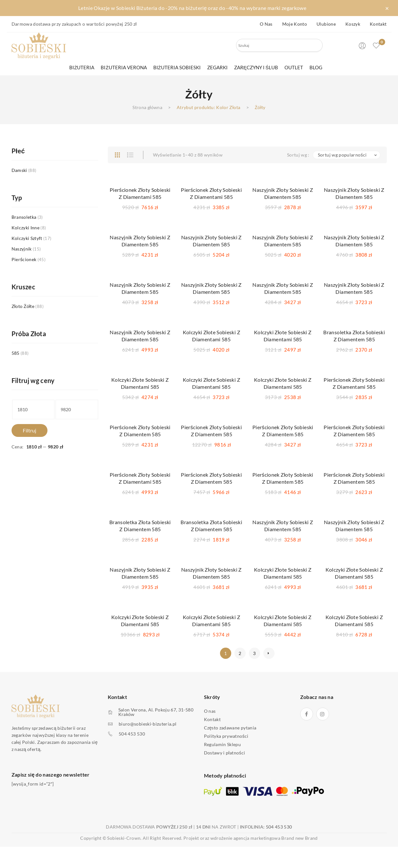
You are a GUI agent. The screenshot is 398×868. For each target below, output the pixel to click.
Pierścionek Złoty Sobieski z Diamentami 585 (140, 193)
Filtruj (30, 430)
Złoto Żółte (23, 306)
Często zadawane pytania (230, 728)
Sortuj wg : (298, 155)
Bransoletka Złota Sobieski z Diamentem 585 (354, 336)
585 (16, 353)
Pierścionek (24, 259)
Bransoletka (24, 217)
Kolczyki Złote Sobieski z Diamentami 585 (212, 336)
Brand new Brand (299, 838)
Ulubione (326, 24)
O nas (266, 24)
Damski (19, 170)
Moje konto (295, 24)
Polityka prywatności (226, 736)
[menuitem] (82, 67)
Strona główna (147, 107)
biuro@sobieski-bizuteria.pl (148, 724)
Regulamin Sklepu (223, 744)
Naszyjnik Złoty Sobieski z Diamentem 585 (283, 193)
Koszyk (353, 24)
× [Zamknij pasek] (387, 8)
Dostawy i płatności (225, 753)
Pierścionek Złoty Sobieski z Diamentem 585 (140, 431)
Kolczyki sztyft (27, 238)
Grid (117, 155)
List (130, 155)
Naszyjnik (22, 249)
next (269, 653)
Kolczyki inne (26, 228)
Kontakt (378, 24)
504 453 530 (132, 734)
